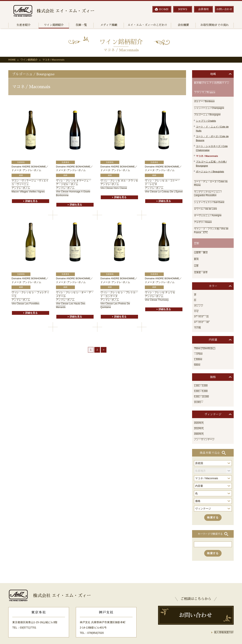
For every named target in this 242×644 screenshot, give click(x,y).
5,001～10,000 (203, 388)
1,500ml (199, 351)
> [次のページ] (104, 350)
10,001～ (199, 394)
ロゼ (197, 303)
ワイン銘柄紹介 (54, 25)
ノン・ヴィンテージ (206, 431)
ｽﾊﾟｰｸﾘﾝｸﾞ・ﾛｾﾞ (203, 314)
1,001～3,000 (202, 377)
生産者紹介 (24, 25)
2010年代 (200, 420)
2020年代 (200, 415)
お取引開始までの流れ (215, 25)
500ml (198, 357)
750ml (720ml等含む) (206, 340)
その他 (198, 319)
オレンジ (199, 297)
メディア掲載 (109, 25)
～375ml (199, 346)
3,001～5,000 (202, 383)
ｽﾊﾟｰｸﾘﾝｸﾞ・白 (203, 308)
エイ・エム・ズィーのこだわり (147, 25)
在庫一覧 (81, 25)
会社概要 (183, 25)
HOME (12, 60)
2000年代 (200, 426)
